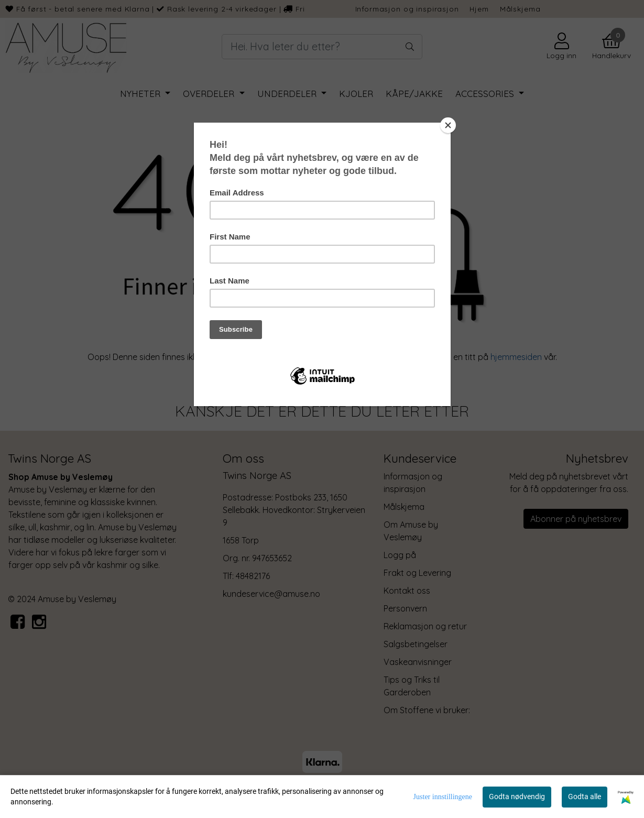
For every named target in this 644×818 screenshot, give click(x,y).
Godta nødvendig (517, 797)
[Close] (448, 125)
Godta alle (585, 797)
